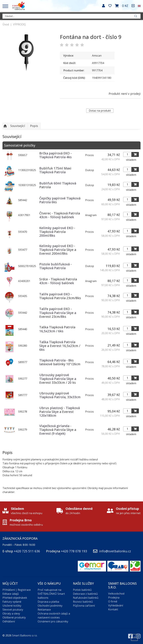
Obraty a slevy (11, 614)
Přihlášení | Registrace (17, 590)
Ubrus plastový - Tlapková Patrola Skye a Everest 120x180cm (60, 412)
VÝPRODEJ (19, 24)
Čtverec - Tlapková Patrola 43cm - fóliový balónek (60, 215)
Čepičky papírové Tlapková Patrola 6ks (60, 200)
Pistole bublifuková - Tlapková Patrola (55, 266)
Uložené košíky (12, 606)
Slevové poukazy (13, 610)
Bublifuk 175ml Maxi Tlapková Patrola (55, 170)
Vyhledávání (116, 605)
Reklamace (44, 610)
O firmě (113, 601)
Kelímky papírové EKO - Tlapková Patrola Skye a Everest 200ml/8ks (58, 250)
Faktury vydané (12, 602)
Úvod (6, 24)
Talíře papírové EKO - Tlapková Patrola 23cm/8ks (60, 296)
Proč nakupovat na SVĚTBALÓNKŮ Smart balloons (51, 594)
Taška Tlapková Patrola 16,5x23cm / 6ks (57, 329)
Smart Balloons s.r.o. (25, 635)
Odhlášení (9, 621)
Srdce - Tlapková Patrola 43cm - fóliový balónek (58, 281)
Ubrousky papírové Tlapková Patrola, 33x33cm (60, 395)
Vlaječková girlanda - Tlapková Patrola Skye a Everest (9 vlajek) (58, 430)
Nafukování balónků (86, 598)
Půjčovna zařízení (84, 606)
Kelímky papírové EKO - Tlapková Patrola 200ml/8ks (57, 232)
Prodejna (114, 598)
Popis (34, 126)
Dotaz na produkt (100, 111)
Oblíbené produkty (14, 617)
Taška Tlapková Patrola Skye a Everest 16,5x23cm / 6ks (60, 346)
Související (18, 126)
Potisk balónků (82, 590)
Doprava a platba (48, 602)
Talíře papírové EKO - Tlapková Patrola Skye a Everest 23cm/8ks (58, 313)
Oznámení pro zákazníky (53, 621)
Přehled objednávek (15, 598)
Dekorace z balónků (85, 594)
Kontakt (113, 609)
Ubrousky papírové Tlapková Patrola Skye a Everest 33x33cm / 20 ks (58, 379)
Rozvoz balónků (83, 602)
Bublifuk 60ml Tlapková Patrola (58, 185)
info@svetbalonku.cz (115, 551)
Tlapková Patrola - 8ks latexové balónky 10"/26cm (60, 362)
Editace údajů (11, 594)
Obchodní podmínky (50, 606)
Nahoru (5, 126)
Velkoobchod (116, 594)
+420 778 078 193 (74, 551)
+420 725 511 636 (27, 551)
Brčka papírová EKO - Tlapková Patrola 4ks (55, 155)
